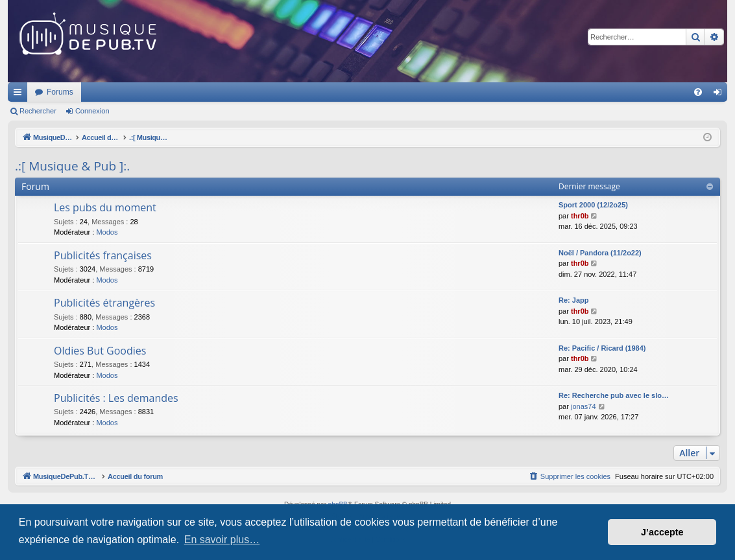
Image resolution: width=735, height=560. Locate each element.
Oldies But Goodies (100, 351)
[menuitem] (698, 92)
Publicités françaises (103, 255)
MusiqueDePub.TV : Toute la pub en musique (113, 92)
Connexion (92, 111)
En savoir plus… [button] (222, 540)
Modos (107, 232)
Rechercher (38, 111)
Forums (232, 92)
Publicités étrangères (104, 303)
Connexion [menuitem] (720, 95)
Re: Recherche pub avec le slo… (614, 395)
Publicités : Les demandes (116, 398)
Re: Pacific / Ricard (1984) (602, 348)
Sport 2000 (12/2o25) (593, 205)
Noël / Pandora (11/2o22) (600, 253)
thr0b (580, 216)
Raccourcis (20, 95)
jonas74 (584, 406)
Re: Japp (573, 300)
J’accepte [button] (662, 532)
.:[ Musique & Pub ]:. (72, 166)
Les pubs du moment (105, 207)
